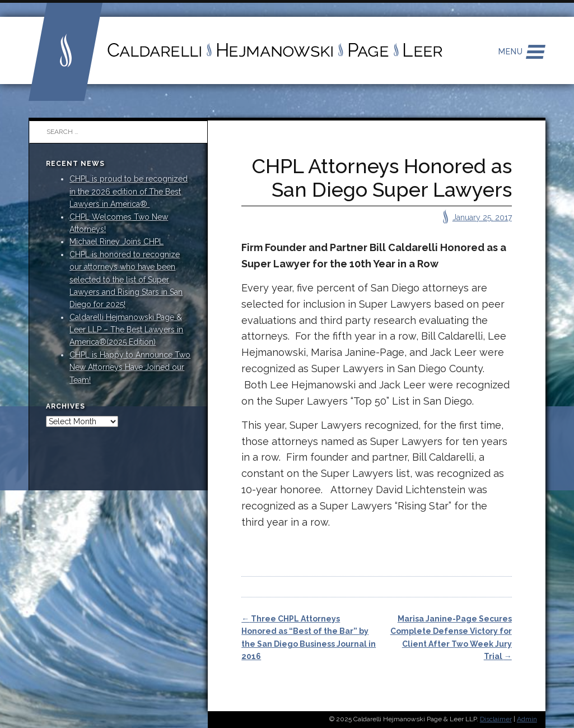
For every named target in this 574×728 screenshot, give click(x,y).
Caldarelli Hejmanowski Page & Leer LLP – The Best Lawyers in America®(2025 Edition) (126, 330)
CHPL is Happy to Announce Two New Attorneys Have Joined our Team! (130, 367)
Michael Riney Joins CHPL (116, 242)
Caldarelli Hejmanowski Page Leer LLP (236, 50)
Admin (527, 719)
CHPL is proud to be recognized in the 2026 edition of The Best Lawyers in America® (129, 191)
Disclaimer (496, 719)
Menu (511, 52)
